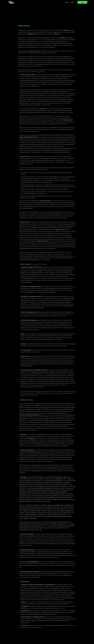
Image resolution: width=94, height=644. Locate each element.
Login (82, 2)
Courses (67, 2)
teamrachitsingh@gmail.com (34, 627)
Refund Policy (49, 461)
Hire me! (72, 2)
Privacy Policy (42, 40)
